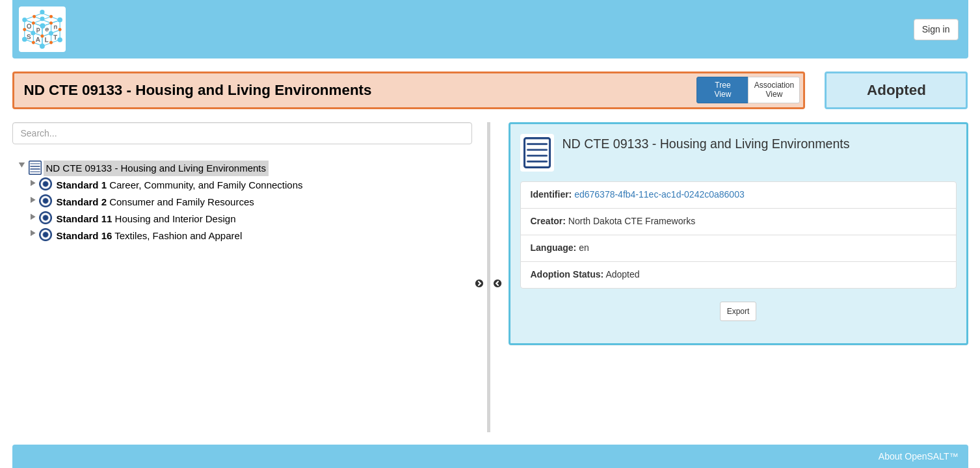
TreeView (723, 90)
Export (738, 311)
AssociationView (774, 90)
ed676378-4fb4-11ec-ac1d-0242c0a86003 (659, 194)
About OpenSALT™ (919, 456)
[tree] (242, 202)
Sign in (936, 29)
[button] (21, 166)
